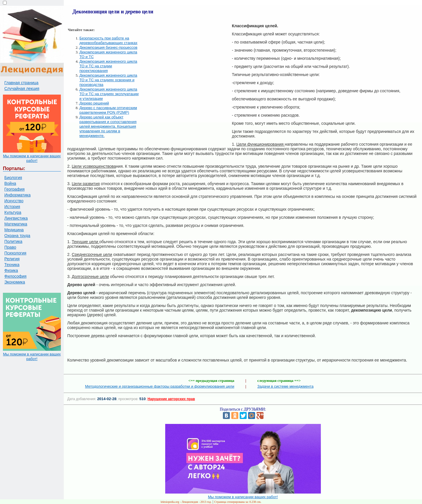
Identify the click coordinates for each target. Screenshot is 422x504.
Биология (13, 178)
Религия (12, 259)
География (14, 189)
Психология (15, 253)
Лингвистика (16, 218)
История (12, 207)
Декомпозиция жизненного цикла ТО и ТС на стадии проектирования (108, 66)
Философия (15, 276)
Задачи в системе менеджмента (285, 386)
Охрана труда (17, 236)
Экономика (15, 282)
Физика (11, 270)
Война (10, 183)
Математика (16, 224)
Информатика (17, 195)
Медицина (14, 230)
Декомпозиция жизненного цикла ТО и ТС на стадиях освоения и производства (108, 80)
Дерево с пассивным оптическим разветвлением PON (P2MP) (108, 110)
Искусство (14, 201)
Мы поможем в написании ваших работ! (32, 158)
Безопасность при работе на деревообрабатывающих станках (108, 40)
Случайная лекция (22, 88)
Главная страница (21, 83)
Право (10, 247)
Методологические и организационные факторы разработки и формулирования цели (160, 386)
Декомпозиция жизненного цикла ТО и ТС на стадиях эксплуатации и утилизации (109, 94)
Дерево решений (94, 103)
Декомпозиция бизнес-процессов (108, 47)
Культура (13, 212)
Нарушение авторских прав (171, 399)
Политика (13, 241)
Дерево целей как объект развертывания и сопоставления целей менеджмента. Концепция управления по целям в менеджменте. (108, 126)
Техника (12, 265)
